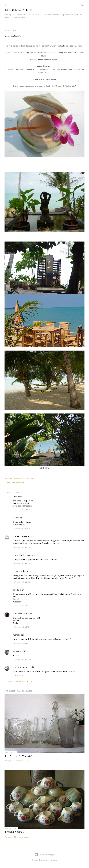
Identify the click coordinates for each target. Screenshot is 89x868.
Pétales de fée (20, 536)
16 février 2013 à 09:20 (22, 528)
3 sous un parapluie (18, 10)
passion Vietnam (18, 482)
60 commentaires (21, 837)
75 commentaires (21, 761)
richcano (53, 860)
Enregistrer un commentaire (19, 682)
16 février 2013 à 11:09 (21, 563)
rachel (16, 635)
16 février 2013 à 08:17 (22, 510)
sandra (16, 590)
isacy (15, 518)
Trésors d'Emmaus (18, 756)
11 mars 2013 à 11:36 (21, 675)
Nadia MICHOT (20, 614)
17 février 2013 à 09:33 (22, 659)
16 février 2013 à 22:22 (22, 643)
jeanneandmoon (21, 667)
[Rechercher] (83, 4)
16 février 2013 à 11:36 (21, 606)
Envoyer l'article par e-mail (25, 478)
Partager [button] (8, 478)
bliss (15, 497)
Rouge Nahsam (21, 555)
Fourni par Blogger (44, 855)
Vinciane (17, 651)
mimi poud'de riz (21, 571)
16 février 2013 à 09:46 (22, 547)
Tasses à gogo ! (16, 832)
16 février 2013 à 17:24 (22, 627)
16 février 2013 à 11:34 (21, 582)
